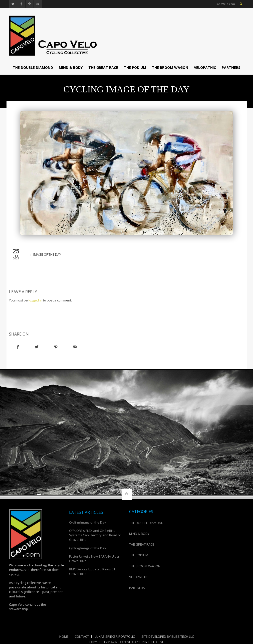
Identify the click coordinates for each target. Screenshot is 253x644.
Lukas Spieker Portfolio (115, 636)
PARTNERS (231, 67)
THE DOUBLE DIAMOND (33, 67)
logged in (35, 300)
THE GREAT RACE (103, 67)
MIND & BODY (71, 67)
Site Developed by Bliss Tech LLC (168, 636)
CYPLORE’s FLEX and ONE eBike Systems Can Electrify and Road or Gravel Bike (95, 535)
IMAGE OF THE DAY (47, 254)
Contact (82, 636)
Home (64, 636)
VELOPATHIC (205, 67)
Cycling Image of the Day (88, 522)
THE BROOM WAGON (170, 67)
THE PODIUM (135, 67)
